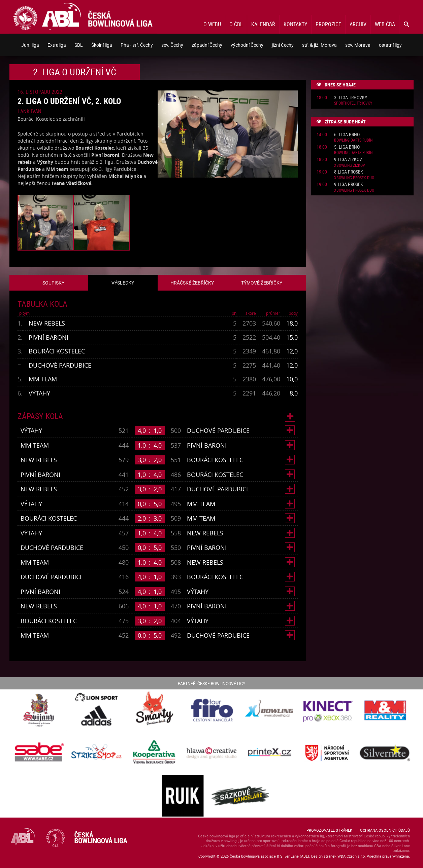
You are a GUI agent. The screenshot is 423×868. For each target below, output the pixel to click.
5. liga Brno (347, 147)
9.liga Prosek (349, 184)
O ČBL (236, 24)
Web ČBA (385, 24)
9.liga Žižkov (348, 160)
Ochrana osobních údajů (385, 830)
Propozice (328, 24)
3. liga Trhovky (351, 98)
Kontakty (295, 24)
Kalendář (263, 24)
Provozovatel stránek (329, 830)
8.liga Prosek (349, 172)
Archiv (358, 24)
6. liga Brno (347, 135)
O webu (212, 24)
